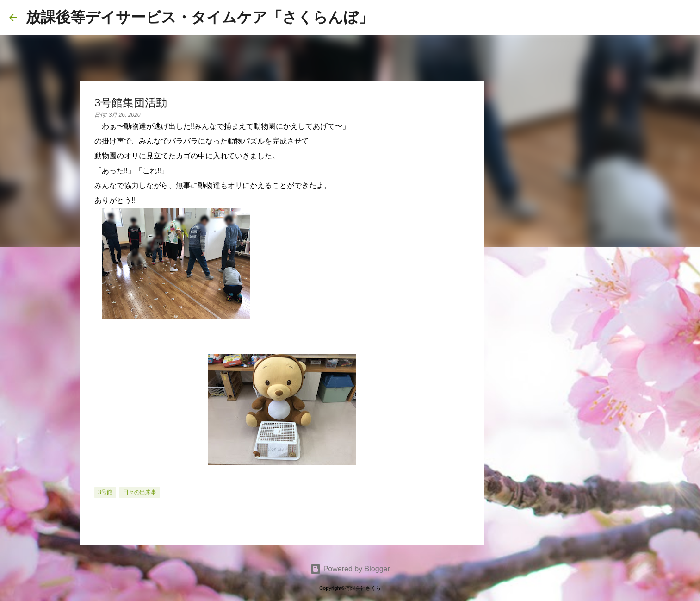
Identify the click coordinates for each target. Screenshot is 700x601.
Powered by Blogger (350, 569)
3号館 (105, 492)
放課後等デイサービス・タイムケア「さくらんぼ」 (200, 17)
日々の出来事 (140, 492)
